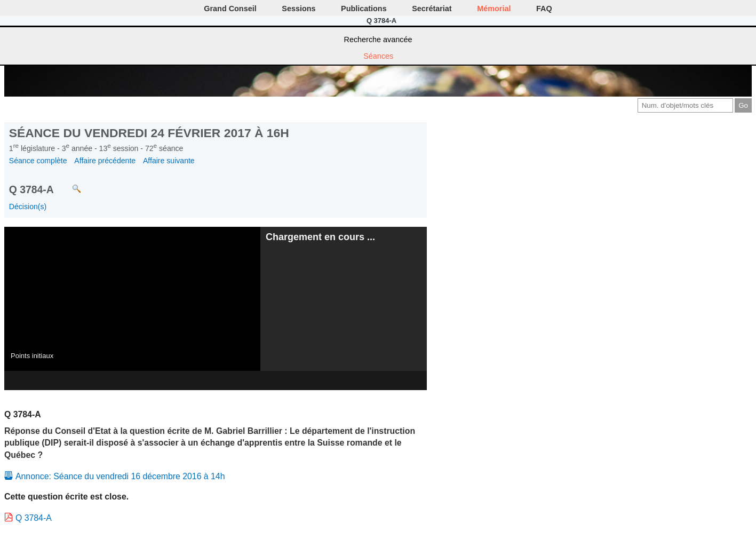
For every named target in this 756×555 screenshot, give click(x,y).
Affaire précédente (105, 161)
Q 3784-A (34, 518)
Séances (378, 56)
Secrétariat (432, 9)
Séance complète (38, 161)
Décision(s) (28, 207)
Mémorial (494, 9)
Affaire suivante (169, 161)
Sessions (299, 9)
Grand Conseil (230, 9)
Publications (364, 9)
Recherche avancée (378, 39)
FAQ (544, 9)
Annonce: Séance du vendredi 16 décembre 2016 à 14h (120, 476)
